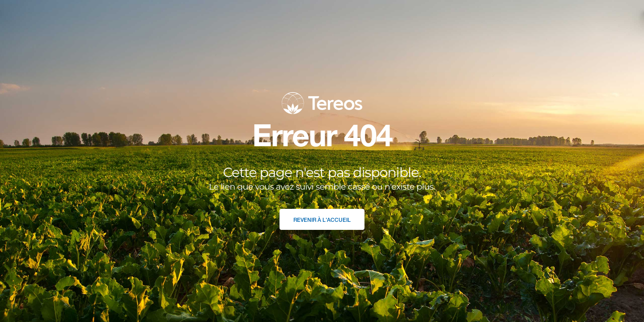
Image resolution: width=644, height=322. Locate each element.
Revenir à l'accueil (322, 220)
